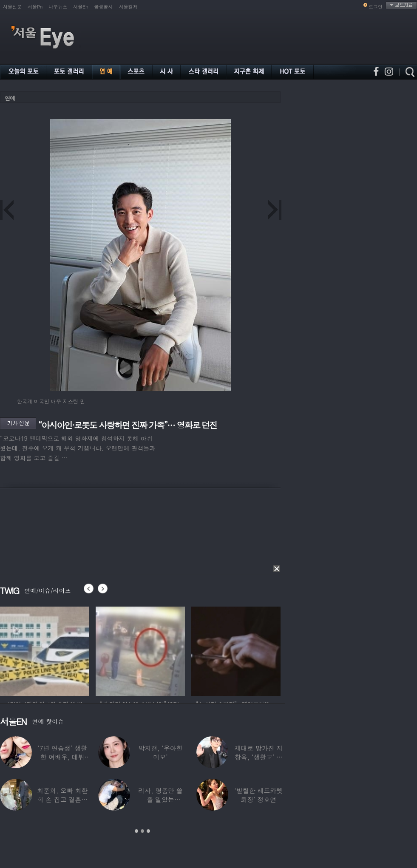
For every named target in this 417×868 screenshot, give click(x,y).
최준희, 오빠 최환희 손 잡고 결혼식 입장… (62, 799)
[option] (45, 650)
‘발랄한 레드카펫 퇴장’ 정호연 (259, 795)
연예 (10, 98)
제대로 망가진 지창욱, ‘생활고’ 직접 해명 (258, 757)
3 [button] (148, 831)
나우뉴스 (58, 7)
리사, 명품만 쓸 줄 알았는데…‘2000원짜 (160, 799)
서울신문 (12, 7)
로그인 (376, 7)
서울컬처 (128, 7)
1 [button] (136, 831)
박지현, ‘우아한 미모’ (161, 752)
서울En (81, 7)
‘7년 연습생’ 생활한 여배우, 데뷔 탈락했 (62, 757)
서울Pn (35, 7)
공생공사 (104, 7)
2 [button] (142, 831)
